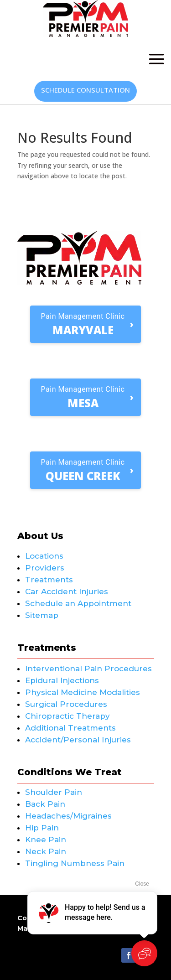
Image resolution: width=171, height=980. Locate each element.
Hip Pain (42, 828)
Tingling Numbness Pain (75, 863)
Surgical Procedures (66, 704)
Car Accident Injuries (67, 591)
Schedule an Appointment (78, 603)
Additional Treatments (70, 728)
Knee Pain (46, 840)
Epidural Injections (62, 680)
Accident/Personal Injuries (78, 740)
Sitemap (42, 615)
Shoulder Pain (54, 792)
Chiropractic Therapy (67, 716)
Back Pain (45, 804)
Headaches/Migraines (68, 816)
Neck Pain (46, 851)
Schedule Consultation (85, 90)
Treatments (49, 580)
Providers (45, 568)
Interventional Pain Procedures (88, 669)
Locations (44, 556)
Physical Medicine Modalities (83, 692)
